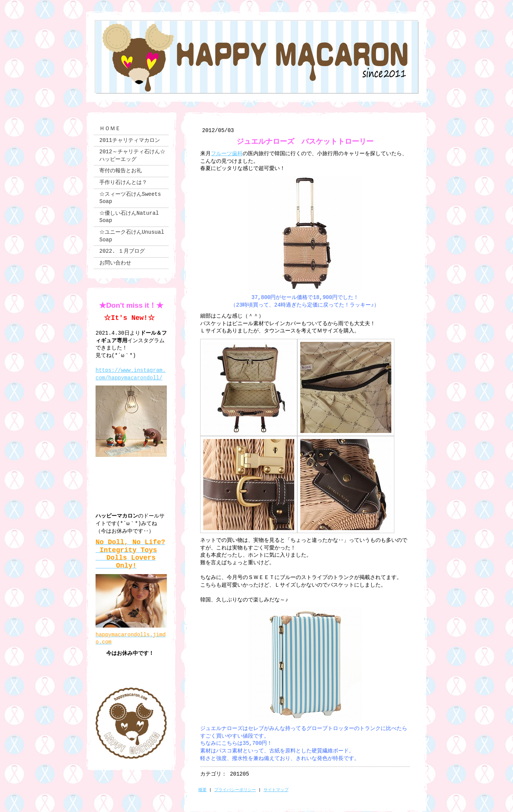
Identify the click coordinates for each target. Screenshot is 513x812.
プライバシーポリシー (235, 790)
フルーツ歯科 (227, 154)
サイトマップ (276, 790)
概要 (202, 790)
